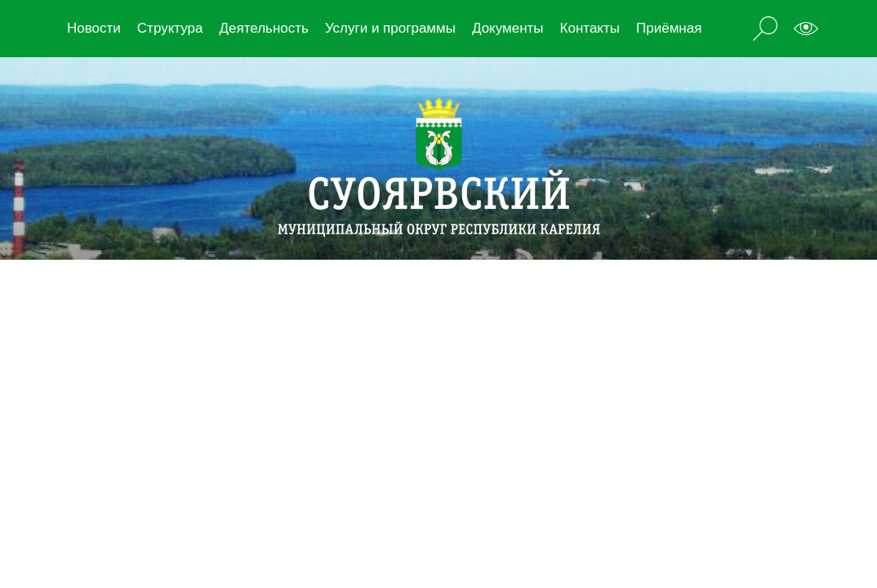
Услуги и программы (390, 28)
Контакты (590, 28)
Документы (508, 28)
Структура (170, 28)
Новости (94, 28)
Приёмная (669, 28)
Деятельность (263, 28)
